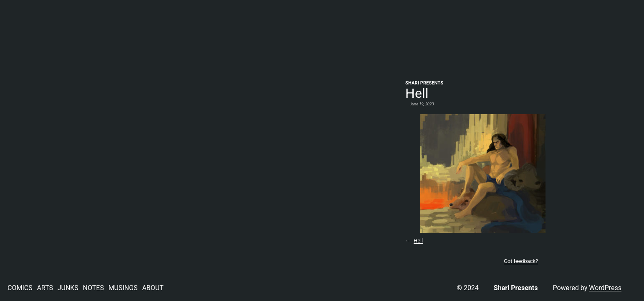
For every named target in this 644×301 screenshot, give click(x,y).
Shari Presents (424, 83)
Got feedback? (521, 261)
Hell (418, 241)
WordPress (605, 288)
